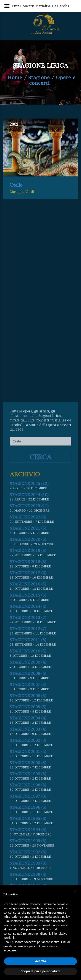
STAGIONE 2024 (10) (29, 663)
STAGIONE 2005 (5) (28, 876)
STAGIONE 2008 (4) (28, 842)
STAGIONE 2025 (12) (29, 652)
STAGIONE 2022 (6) (28, 686)
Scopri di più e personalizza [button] (40, 971)
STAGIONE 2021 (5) (28, 697)
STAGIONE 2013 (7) (28, 786)
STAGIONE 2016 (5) (28, 753)
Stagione (39, 78)
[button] (75, 892)
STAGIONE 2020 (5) (28, 708)
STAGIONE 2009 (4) (28, 831)
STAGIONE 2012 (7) (28, 797)
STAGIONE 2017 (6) (28, 742)
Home (15, 78)
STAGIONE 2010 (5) (28, 820)
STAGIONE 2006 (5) (28, 864)
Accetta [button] (40, 961)
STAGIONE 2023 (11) (29, 675)
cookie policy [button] (61, 917)
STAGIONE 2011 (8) (28, 809)
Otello (16, 191)
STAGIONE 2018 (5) (28, 730)
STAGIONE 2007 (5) (28, 853)
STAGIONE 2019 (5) (28, 719)
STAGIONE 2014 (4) (28, 775)
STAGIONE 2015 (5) (28, 764)
